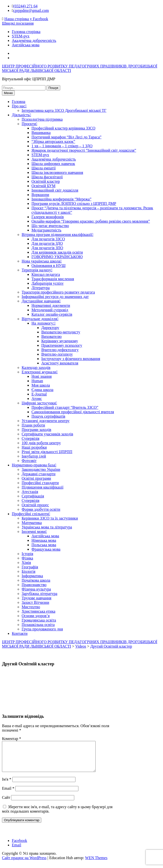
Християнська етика (38, 611)
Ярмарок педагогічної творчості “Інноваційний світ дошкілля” (84, 150)
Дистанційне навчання (40, 301)
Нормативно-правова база (33, 465)
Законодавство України (41, 469)
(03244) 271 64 (25, 6)
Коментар (12, 739)
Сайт (6, 803)
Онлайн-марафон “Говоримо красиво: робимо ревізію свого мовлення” (91, 221)
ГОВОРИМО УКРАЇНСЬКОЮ (57, 257)
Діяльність (21, 115)
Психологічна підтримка (42, 119)
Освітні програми (36, 478)
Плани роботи (33, 425)
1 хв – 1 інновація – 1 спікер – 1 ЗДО (62, 146)
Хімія (26, 563)
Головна (19, 102)
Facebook (19, 846)
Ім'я (7, 785)
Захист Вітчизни (35, 602)
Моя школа (41, 385)
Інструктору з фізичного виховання (71, 359)
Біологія (29, 571)
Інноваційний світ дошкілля (55, 190)
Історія (27, 554)
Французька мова (46, 549)
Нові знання (42, 376)
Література (41, 288)
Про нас (18, 106)
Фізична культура (36, 589)
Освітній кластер (46, 181)
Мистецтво (31, 607)
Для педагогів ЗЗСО (48, 239)
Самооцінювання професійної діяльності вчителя (73, 412)
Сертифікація (33, 496)
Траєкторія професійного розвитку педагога (58, 292)
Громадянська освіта (39, 620)
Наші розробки (34, 447)
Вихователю (52, 336)
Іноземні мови (34, 532)
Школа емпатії (44, 168)
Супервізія (30, 438)
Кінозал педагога (46, 274)
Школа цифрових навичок (53, 164)
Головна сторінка (26, 32)
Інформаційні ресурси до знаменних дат (55, 297)
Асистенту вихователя (60, 363)
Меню (8, 93)
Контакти (20, 633)
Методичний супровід (50, 310)
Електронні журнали (39, 372)
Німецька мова (44, 540)
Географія (30, 567)
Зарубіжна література (39, 594)
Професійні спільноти (30, 514)
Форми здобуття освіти (41, 509)
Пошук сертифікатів (48, 416)
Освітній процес (35, 505)
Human (37, 381)
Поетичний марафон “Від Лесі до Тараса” (67, 137)
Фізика (27, 558)
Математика (32, 523)
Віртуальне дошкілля (39, 319)
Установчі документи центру (46, 421)
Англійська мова (26, 45)
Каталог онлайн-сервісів (52, 314)
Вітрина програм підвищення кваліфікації (57, 235)
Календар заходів (36, 368)
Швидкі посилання (18, 23)
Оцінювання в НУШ (49, 266)
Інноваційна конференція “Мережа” (61, 199)
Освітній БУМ (43, 186)
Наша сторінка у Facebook (26, 19)
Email (8, 794)
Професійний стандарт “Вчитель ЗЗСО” (65, 407)
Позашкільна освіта (38, 625)
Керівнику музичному (60, 341)
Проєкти (29, 124)
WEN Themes (96, 864)
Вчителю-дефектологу (60, 350)
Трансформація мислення (53, 279)
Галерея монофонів (48, 217)
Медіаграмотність (46, 230)
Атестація (30, 492)
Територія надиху (36, 270)
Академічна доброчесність (34, 41)
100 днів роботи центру (41, 443)
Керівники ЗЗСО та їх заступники (50, 518)
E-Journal (39, 394)
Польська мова (44, 545)
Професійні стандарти (40, 483)
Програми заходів (36, 430)
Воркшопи (40, 195)
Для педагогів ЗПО (47, 248)
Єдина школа (42, 390)
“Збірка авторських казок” (53, 141)
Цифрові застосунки (39, 403)
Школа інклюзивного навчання (57, 172)
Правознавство (34, 585)
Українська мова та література (47, 527)
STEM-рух (21, 36)
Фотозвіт (29, 461)
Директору (50, 328)
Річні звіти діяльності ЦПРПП (47, 452)
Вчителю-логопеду (57, 354)
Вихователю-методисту (61, 332)
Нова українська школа (41, 261)
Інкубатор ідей (34, 456)
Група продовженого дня (42, 629)
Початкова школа (36, 580)
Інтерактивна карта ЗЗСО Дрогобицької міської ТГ (64, 110)
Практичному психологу (62, 345)
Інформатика (32, 576)
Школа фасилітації (47, 177)
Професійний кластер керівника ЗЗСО (63, 128)
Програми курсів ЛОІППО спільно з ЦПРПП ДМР (74, 204)
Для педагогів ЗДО (47, 243)
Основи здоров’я (36, 616)
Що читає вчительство (50, 226)
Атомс (37, 399)
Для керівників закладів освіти (57, 252)
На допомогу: (43, 323)
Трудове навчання (37, 598)
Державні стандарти (38, 474)
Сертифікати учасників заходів (47, 434)
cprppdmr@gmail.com (31, 10)
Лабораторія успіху (48, 283)
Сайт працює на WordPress (24, 864)
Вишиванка (41, 133)
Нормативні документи (51, 305)
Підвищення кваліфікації (43, 487)
